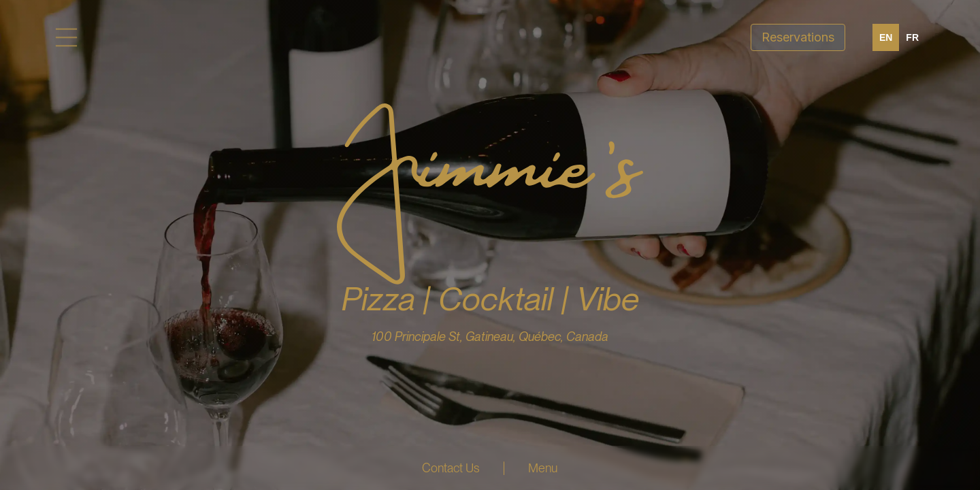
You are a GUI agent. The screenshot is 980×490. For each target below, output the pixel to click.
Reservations (798, 37)
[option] (912, 37)
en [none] (886, 37)
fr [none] (912, 37)
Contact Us (451, 468)
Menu (543, 468)
